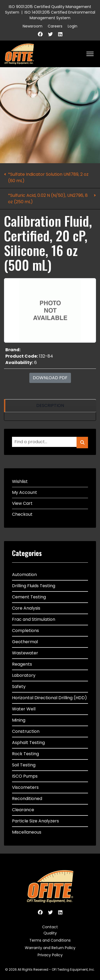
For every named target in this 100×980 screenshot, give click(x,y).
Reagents (22, 664)
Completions (25, 631)
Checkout (22, 514)
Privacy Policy (50, 955)
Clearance (23, 810)
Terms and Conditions (50, 940)
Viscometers (25, 787)
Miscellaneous (27, 832)
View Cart (22, 503)
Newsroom (33, 26)
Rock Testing (25, 754)
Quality (50, 933)
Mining (19, 720)
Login (73, 26)
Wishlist (20, 481)
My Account (25, 492)
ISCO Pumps (25, 776)
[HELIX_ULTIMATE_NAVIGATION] (90, 54)
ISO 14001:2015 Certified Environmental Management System (60, 15)
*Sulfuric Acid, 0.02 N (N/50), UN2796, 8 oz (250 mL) (48, 199)
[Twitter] (50, 34)
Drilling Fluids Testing (34, 586)
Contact (50, 927)
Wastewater (25, 653)
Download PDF (50, 378)
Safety (19, 687)
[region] (50, 406)
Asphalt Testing (28, 743)
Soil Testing (24, 765)
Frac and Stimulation (34, 619)
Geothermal (25, 642)
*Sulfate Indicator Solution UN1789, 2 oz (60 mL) (48, 177)
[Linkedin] (60, 34)
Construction (26, 731)
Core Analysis (26, 608)
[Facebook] (40, 34)
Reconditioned (27, 799)
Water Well (24, 709)
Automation (24, 575)
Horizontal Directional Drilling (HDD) (49, 698)
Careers (55, 26)
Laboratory (24, 675)
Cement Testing (29, 597)
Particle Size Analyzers (35, 821)
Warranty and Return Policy (50, 948)
